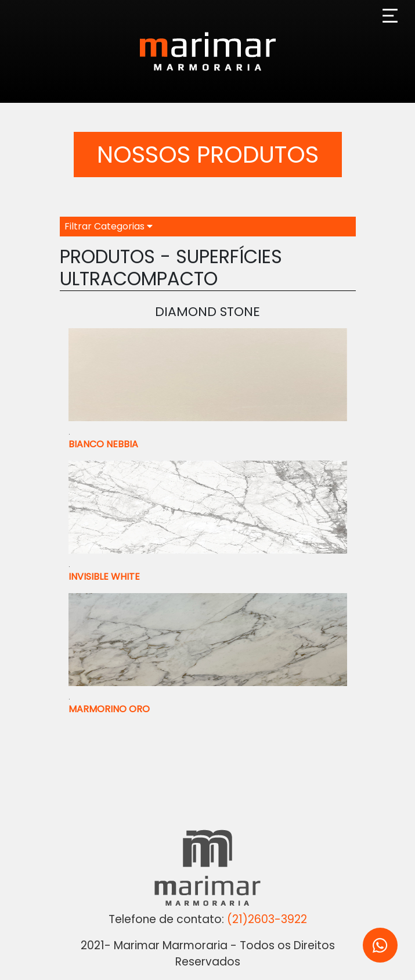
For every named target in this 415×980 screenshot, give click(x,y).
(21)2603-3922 (267, 919)
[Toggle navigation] (390, 16)
